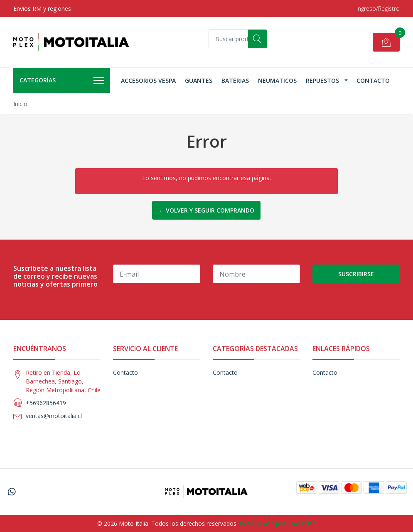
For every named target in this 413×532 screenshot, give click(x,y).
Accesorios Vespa (148, 80)
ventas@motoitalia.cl (54, 416)
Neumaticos (277, 80)
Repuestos (322, 80)
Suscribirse (356, 274)
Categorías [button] (62, 81)
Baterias (235, 80)
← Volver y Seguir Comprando (206, 210)
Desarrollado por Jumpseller (277, 523)
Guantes (199, 80)
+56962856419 (46, 403)
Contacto (373, 80)
